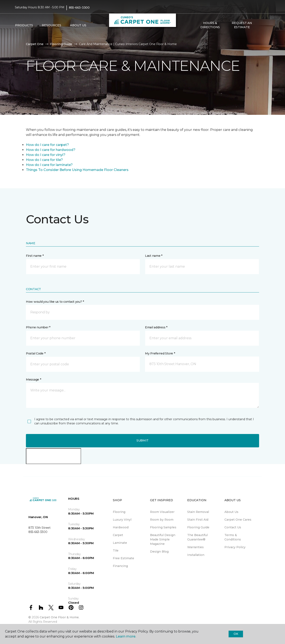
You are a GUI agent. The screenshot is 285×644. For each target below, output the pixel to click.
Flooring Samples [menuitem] (163, 527)
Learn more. (126, 636)
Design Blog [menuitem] (159, 552)
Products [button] (24, 25)
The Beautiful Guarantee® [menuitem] (197, 537)
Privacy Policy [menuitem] (235, 547)
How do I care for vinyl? (46, 155)
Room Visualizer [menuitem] (162, 512)
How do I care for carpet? (47, 145)
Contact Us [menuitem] (233, 527)
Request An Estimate (242, 25)
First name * (35, 256)
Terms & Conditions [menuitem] (233, 537)
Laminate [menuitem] (120, 543)
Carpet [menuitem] (118, 535)
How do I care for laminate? (49, 165)
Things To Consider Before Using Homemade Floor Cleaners (77, 170)
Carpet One (35, 44)
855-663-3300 (79, 8)
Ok (236, 634)
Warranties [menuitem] (195, 547)
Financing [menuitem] (120, 566)
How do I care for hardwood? (51, 150)
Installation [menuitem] (196, 555)
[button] (261, 25)
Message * (33, 380)
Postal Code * (36, 353)
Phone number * (38, 327)
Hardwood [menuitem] (121, 527)
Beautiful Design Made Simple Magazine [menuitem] (163, 539)
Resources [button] (52, 25)
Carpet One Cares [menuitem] (238, 520)
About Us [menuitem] (231, 512)
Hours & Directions (210, 25)
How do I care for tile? (44, 160)
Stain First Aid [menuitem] (198, 520)
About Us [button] (78, 25)
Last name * (154, 256)
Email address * (156, 327)
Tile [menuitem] (116, 550)
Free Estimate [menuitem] (123, 558)
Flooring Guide (61, 44)
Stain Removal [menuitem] (198, 512)
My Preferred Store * (160, 353)
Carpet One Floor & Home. (60, 617)
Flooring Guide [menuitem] (198, 527)
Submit (142, 440)
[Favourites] (266, 25)
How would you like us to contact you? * (55, 302)
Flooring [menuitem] (119, 512)
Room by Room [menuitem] (162, 520)
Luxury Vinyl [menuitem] (122, 520)
